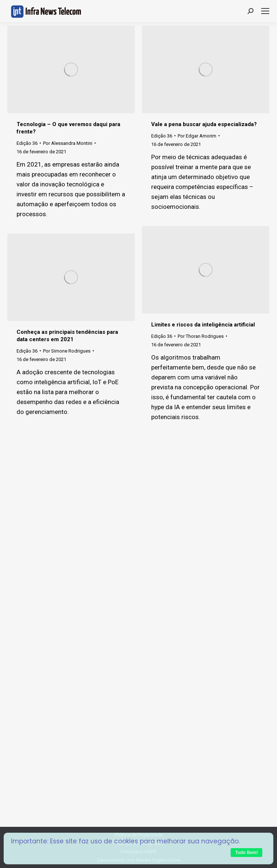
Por (68, 143)
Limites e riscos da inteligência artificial (203, 325)
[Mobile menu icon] (265, 11)
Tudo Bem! (246, 853)
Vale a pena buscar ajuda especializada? (204, 124)
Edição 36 (27, 143)
